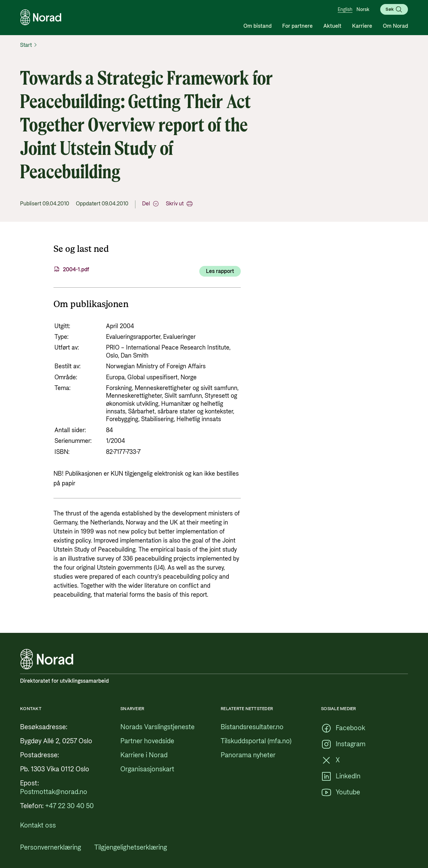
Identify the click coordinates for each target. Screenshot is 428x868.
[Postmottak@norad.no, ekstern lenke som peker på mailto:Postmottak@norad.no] (54, 792)
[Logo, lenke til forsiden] (41, 17)
